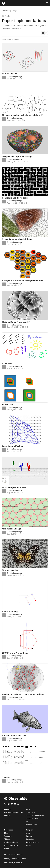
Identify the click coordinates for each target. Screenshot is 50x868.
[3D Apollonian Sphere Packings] (25, 140)
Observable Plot (32, 819)
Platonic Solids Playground (15, 322)
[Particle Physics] (25, 57)
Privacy (7, 859)
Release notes (31, 825)
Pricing (7, 816)
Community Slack (11, 845)
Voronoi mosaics (10, 570)
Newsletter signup (33, 842)
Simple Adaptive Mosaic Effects (17, 239)
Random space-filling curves (16, 198)
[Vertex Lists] (25, 388)
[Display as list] (46, 33)
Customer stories (11, 842)
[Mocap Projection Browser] (25, 471)
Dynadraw (7, 363)
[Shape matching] (25, 595)
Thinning (6, 777)
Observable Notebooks (14, 812)
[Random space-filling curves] (25, 181)
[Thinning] (25, 760)
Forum (7, 848)
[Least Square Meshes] (25, 430)
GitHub (28, 845)
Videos (7, 839)
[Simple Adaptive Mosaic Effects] (25, 223)
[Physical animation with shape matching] (25, 99)
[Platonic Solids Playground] (25, 305)
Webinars (8, 836)
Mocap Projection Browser (15, 487)
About (28, 833)
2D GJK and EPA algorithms (15, 653)
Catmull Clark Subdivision (14, 736)
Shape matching (10, 612)
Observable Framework (35, 816)
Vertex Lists (8, 405)
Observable (30, 812)
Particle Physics (10, 74)
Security (15, 859)
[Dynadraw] (25, 347)
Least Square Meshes (12, 446)
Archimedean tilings (12, 529)
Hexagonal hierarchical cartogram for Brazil (23, 281)
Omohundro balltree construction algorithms (23, 694)
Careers (29, 836)
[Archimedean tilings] (25, 512)
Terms (23, 859)
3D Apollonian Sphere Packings (17, 156)
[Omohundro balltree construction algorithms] (25, 678)
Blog (6, 833)
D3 (27, 822)
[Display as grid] (43, 33)
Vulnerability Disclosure (13, 863)
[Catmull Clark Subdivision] (25, 719)
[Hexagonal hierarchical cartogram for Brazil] (25, 264)
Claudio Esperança (10, 11)
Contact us (30, 839)
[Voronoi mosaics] (25, 554)
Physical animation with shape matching (21, 115)
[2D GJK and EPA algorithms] (25, 636)
